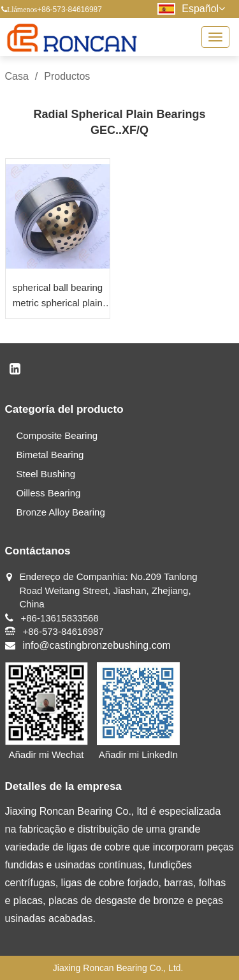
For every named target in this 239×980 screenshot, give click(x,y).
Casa (17, 76)
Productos (67, 76)
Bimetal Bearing (50, 455)
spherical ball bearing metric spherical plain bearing (57, 296)
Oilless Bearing (49, 493)
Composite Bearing (57, 435)
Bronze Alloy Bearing (61, 512)
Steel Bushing (46, 474)
